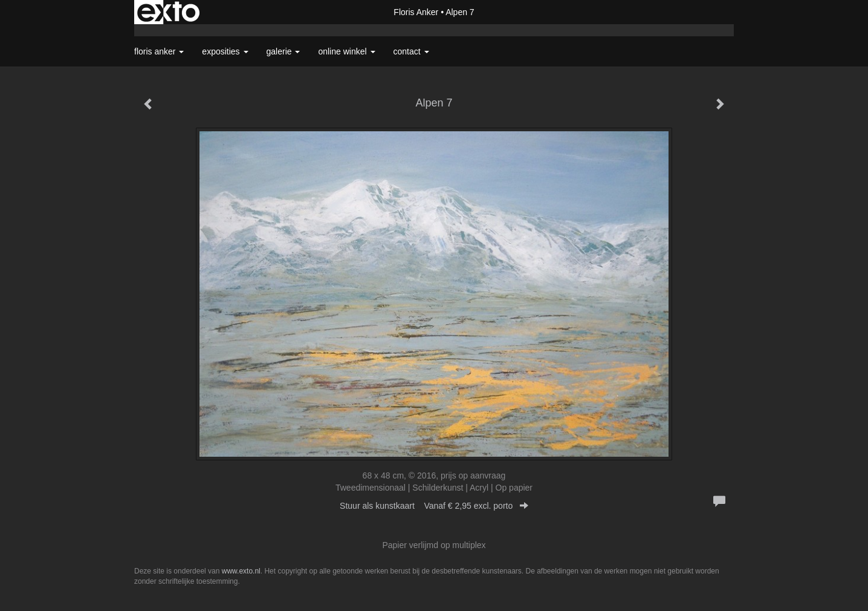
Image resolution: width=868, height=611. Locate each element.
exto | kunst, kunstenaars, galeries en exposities (168, 12)
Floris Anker (416, 12)
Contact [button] (411, 51)
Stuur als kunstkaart (434, 506)
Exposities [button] (225, 51)
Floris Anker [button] (159, 51)
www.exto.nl (241, 571)
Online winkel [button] (346, 51)
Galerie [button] (283, 51)
